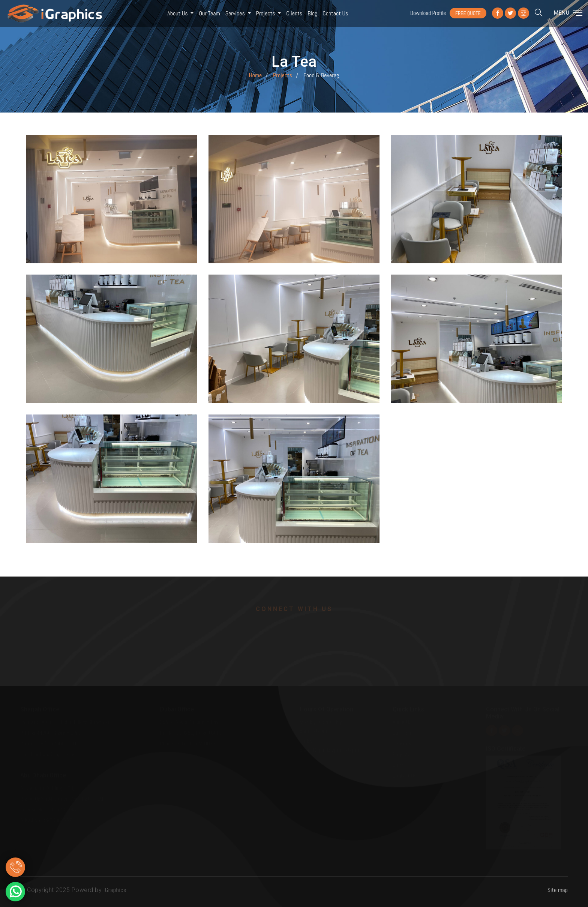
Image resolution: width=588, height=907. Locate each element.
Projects (266, 13)
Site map (558, 890)
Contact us (335, 13)
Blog (312, 13)
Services (236, 13)
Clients (294, 13)
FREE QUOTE (468, 13)
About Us (178, 13)
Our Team (209, 13)
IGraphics (115, 890)
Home (256, 75)
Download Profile (428, 13)
